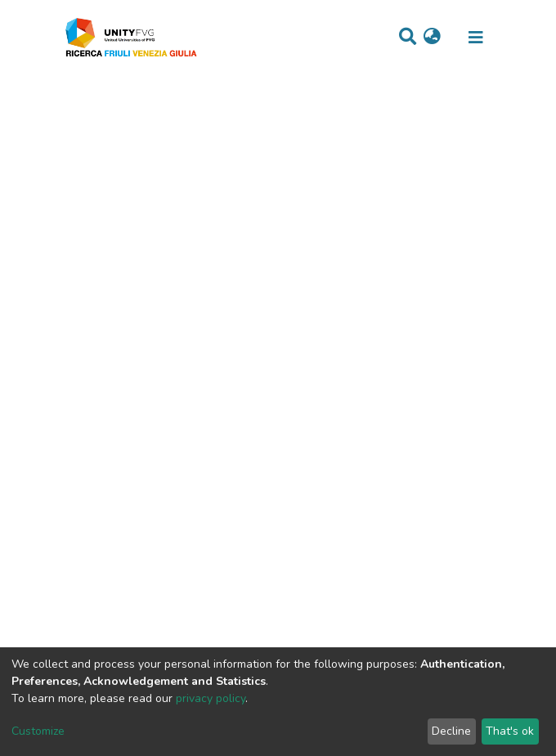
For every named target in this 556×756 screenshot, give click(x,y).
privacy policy (211, 698)
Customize (38, 731)
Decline (451, 731)
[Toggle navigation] (476, 38)
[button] (432, 38)
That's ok (510, 731)
